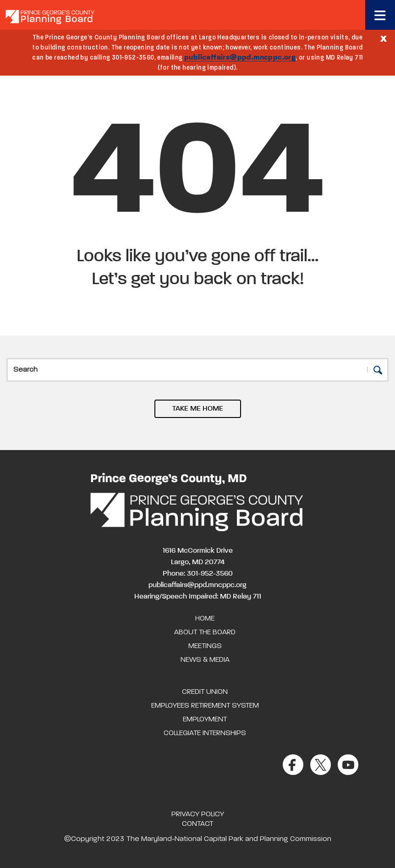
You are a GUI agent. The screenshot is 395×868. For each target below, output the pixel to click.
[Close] (384, 38)
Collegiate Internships (205, 733)
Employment (205, 720)
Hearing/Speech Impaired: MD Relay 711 (198, 597)
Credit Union (205, 692)
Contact (197, 824)
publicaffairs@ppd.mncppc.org (240, 58)
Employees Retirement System (205, 706)
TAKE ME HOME (198, 409)
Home (205, 619)
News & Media (205, 660)
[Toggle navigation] (380, 15)
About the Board (205, 632)
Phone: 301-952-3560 (198, 574)
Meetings (205, 646)
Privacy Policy (198, 814)
